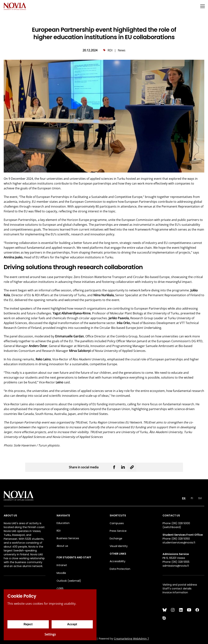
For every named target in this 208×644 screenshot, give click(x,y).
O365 (60, 589)
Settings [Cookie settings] (50, 634)
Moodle (61, 573)
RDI (59, 531)
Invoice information (175, 592)
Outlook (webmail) (69, 581)
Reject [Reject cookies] (28, 624)
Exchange (116, 538)
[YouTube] (189, 610)
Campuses (117, 523)
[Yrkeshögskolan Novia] (15, 6)
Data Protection (120, 569)
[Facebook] (197, 610)
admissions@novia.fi (176, 566)
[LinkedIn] (181, 610)
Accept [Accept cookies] (72, 624)
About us (62, 546)
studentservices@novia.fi (179, 543)
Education (63, 523)
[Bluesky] (165, 610)
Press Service (118, 531)
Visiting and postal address (180, 585)
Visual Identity (119, 546)
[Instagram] (173, 610)
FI (192, 498)
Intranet (62, 565)
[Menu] (202, 6)
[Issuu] (165, 618)
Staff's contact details (177, 589)
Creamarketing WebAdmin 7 (131, 639)
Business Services (68, 538)
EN (184, 498)
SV (200, 498)
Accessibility (118, 561)
